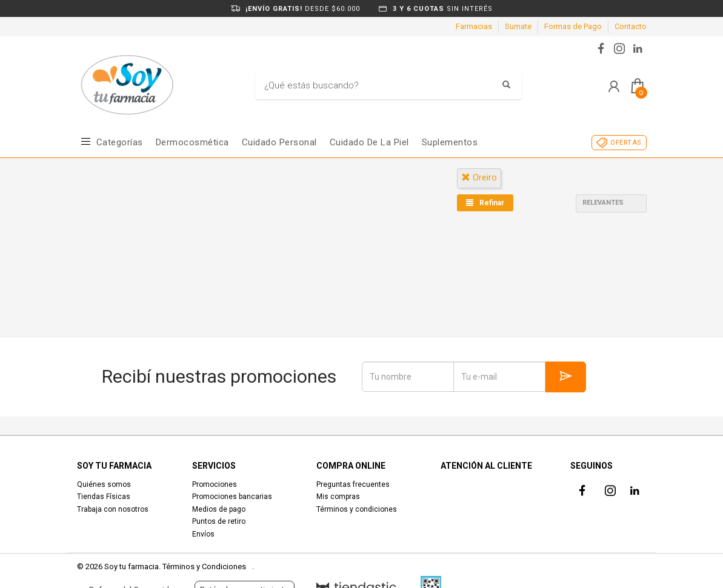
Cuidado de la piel (369, 142)
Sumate (518, 26)
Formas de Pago (573, 26)
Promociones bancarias (232, 497)
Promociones (215, 484)
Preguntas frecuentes (353, 484)
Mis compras (338, 497)
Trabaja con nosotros (113, 509)
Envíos (203, 534)
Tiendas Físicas (104, 497)
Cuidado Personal (279, 142)
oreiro (479, 177)
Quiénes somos (104, 484)
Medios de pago (219, 509)
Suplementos (450, 142)
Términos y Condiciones (204, 567)
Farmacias (474, 26)
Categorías (120, 142)
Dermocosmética (192, 142)
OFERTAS (626, 143)
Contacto (631, 26)
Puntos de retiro (219, 521)
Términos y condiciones (357, 509)
